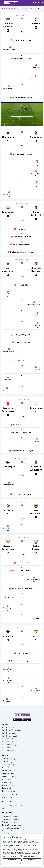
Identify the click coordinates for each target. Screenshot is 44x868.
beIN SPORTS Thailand (10, 742)
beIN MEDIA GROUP (9, 727)
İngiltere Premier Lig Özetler (12, 825)
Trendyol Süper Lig (9, 759)
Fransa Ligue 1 (7, 782)
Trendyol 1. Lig (7, 762)
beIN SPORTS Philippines (11, 745)
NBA (4, 808)
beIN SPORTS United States (11, 730)
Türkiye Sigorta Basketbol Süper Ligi (14, 805)
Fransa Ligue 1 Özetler (10, 831)
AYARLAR (22, 864)
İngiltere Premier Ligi (9, 768)
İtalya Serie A (7, 788)
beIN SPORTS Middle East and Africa (14, 751)
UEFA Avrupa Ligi (8, 773)
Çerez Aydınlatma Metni (23, 856)
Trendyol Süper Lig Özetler (11, 819)
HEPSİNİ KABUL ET (12, 860)
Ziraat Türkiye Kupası (9, 765)
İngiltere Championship (10, 791)
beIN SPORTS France (9, 733)
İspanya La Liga (7, 785)
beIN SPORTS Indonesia (10, 748)
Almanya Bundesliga (9, 779)
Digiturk (5, 724)
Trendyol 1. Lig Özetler (10, 822)
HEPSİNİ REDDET (32, 860)
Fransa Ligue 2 (7, 797)
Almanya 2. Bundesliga (10, 794)
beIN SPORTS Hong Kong (11, 739)
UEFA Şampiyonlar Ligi (10, 771)
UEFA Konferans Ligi (9, 776)
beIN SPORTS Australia (10, 736)
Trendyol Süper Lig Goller (11, 816)
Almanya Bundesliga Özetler (12, 828)
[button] (11, 3)
